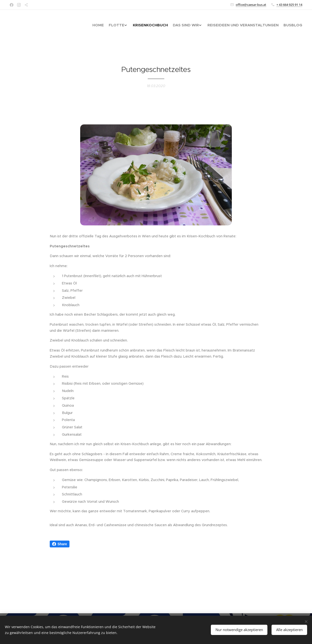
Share (60, 544)
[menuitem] (271, 26)
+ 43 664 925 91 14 (289, 5)
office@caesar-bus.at (251, 5)
